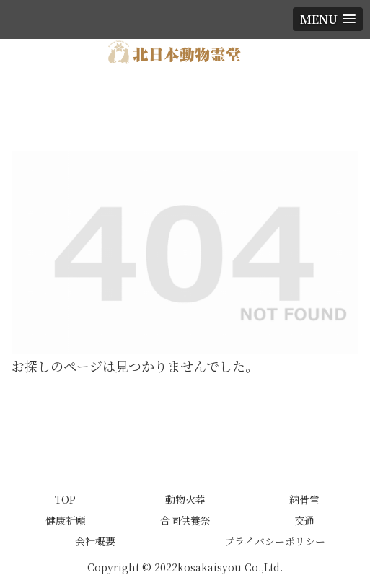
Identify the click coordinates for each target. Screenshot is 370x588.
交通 (304, 520)
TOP (65, 499)
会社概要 (95, 541)
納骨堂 (304, 499)
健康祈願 (66, 520)
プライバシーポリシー (275, 541)
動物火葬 (185, 499)
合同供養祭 (185, 520)
